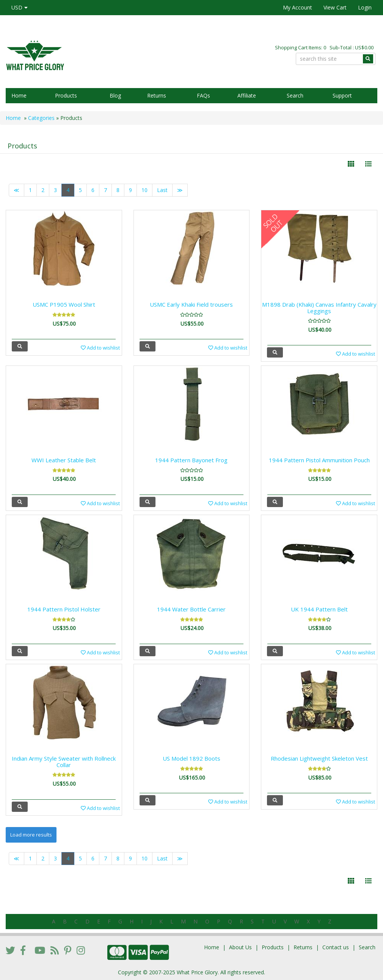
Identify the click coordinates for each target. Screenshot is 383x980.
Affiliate (247, 95)
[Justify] (368, 164)
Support (342, 95)
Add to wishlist (100, 348)
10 (144, 190)
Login (365, 7)
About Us (240, 947)
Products (66, 95)
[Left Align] (351, 164)
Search (295, 95)
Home (19, 95)
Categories (41, 118)
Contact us (336, 947)
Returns (157, 95)
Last (162, 190)
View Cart (335, 7)
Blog (115, 95)
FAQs (203, 95)
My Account (297, 7)
